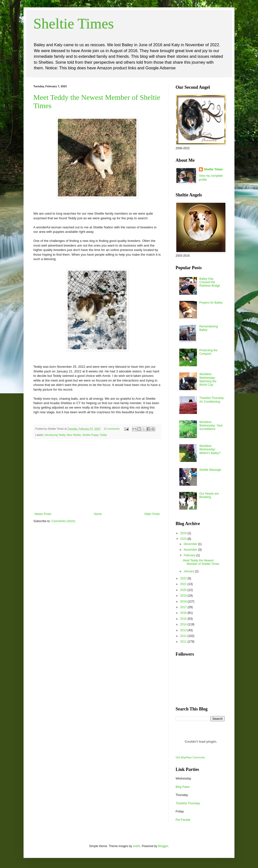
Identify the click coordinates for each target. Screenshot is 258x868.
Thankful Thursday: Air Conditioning (212, 400)
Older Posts (152, 514)
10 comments (112, 429)
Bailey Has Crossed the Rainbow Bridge (210, 282)
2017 (184, 607)
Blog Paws (183, 787)
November (191, 550)
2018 (184, 602)
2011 (184, 642)
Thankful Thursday (188, 803)
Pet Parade (183, 820)
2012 (184, 636)
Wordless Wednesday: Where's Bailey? (210, 449)
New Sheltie (74, 435)
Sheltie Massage (210, 470)
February (190, 555)
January (189, 571)
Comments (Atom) (63, 521)
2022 (184, 578)
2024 (184, 533)
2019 (184, 596)
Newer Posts (43, 514)
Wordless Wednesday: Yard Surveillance (211, 426)
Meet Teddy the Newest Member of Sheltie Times (201, 562)
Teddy (103, 435)
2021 (184, 584)
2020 (184, 590)
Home (98, 514)
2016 (184, 613)
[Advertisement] (97, 475)
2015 (184, 619)
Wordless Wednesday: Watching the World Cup (208, 379)
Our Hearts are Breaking (209, 495)
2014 (184, 624)
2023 (184, 539)
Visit (190, 758)
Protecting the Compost (208, 352)
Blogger (163, 846)
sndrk (136, 846)
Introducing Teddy (55, 435)
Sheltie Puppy (90, 435)
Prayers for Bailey (211, 303)
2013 (184, 630)
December (191, 544)
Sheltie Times (74, 24)
